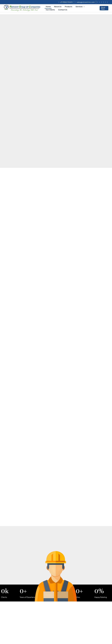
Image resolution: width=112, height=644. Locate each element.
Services (80, 7)
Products (68, 7)
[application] (84, 7)
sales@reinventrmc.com (85, 2)
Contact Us (63, 10)
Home (48, 7)
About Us (58, 7)
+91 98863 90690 (66, 2)
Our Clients (50, 10)
